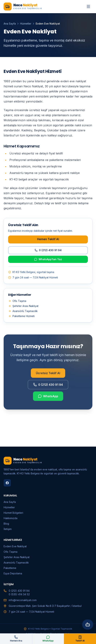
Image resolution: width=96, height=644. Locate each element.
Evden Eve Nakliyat (15, 546)
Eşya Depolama (13, 573)
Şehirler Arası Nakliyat (23, 306)
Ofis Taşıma (17, 301)
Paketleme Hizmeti (21, 316)
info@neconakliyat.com (23, 600)
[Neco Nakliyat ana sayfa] (23, 6)
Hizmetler (26, 24)
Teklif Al (80, 639)
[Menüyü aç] (88, 6)
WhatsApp (48, 398)
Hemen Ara (16, 639)
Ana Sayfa (10, 24)
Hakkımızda (11, 518)
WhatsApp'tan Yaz (48, 259)
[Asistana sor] (88, 625)
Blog (6, 524)
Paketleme (10, 568)
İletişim (8, 529)
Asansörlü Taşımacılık (23, 311)
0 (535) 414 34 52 (19, 594)
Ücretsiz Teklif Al (48, 375)
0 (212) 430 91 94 (48, 250)
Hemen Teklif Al (48, 239)
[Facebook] (7, 483)
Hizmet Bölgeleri (13, 513)
